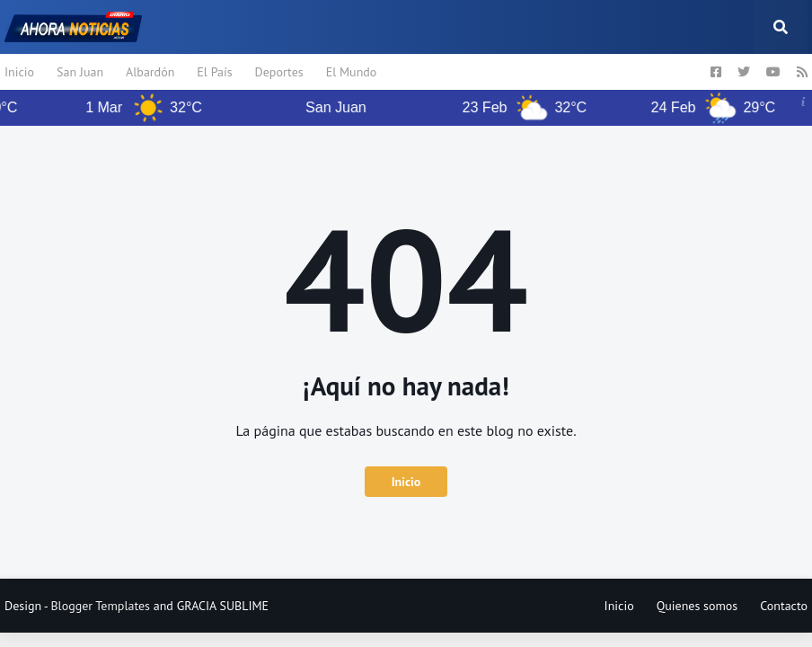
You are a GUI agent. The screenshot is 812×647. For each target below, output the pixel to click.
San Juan (80, 72)
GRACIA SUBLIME (223, 606)
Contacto (784, 606)
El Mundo (352, 72)
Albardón (150, 72)
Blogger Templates (100, 606)
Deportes (279, 72)
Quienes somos (697, 606)
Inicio (19, 72)
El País (214, 72)
